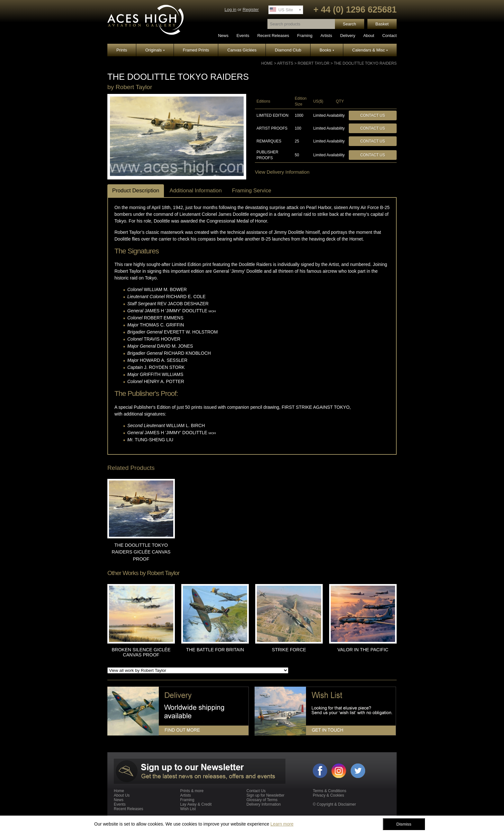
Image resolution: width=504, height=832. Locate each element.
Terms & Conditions (329, 791)
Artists (326, 36)
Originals (155, 50)
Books (327, 50)
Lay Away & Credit (196, 804)
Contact (389, 36)
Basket (382, 24)
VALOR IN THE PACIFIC (363, 650)
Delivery (348, 36)
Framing (305, 36)
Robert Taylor (314, 63)
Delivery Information (264, 804)
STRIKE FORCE (289, 650)
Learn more (282, 824)
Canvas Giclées (242, 50)
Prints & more (192, 791)
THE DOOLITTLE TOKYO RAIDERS (365, 63)
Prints (122, 50)
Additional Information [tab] (195, 191)
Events (243, 36)
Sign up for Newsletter (265, 795)
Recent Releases (273, 36)
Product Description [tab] (136, 191)
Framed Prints (196, 50)
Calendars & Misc (370, 50)
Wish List (188, 809)
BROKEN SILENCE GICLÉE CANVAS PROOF (141, 652)
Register (251, 9)
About (369, 36)
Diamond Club (288, 50)
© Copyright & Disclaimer (334, 804)
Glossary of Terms (262, 800)
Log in (230, 9)
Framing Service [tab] (252, 191)
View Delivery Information (282, 172)
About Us (122, 795)
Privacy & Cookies (328, 795)
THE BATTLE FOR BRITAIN (215, 650)
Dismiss (404, 824)
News (223, 36)
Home (267, 63)
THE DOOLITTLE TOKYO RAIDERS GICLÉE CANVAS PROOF (141, 552)
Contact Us (373, 115)
